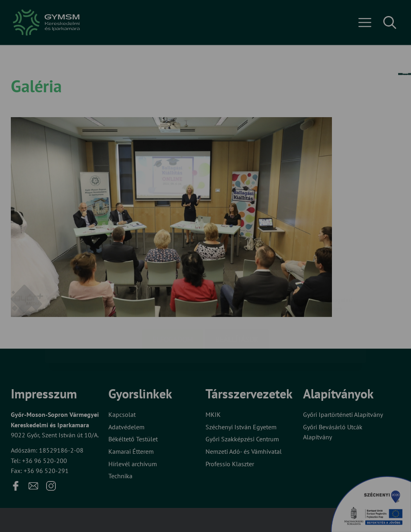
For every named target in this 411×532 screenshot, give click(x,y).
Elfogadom (173, 292)
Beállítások (237, 292)
